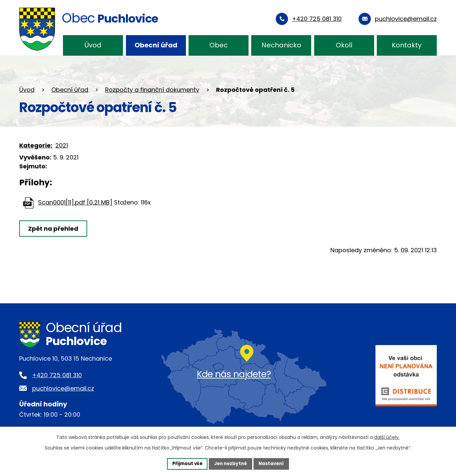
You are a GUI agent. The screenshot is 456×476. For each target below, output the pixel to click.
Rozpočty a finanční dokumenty (152, 90)
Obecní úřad (156, 45)
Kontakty (407, 45)
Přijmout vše (185, 463)
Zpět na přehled (54, 229)
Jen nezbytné (230, 463)
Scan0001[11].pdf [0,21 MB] (75, 202)
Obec (219, 45)
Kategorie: (36, 145)
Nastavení (273, 463)
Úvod (93, 45)
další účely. (387, 437)
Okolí (344, 45)
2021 (62, 145)
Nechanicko (281, 45)
